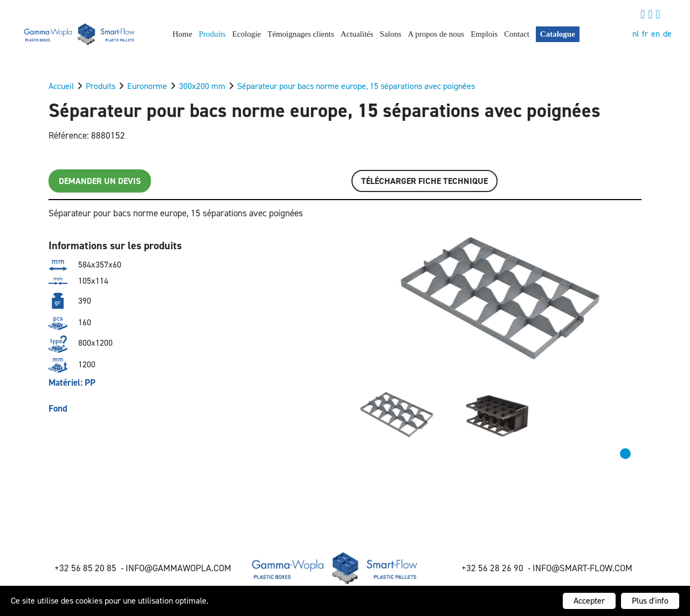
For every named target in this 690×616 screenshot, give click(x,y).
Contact (517, 34)
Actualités (357, 34)
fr (645, 34)
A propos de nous (436, 34)
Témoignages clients (301, 34)
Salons (391, 34)
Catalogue (558, 34)
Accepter (589, 601)
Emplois (484, 34)
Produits (212, 34)
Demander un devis (100, 181)
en (655, 34)
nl (636, 34)
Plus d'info (650, 601)
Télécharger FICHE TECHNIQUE (425, 181)
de (667, 34)
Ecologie (247, 34)
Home (182, 34)
